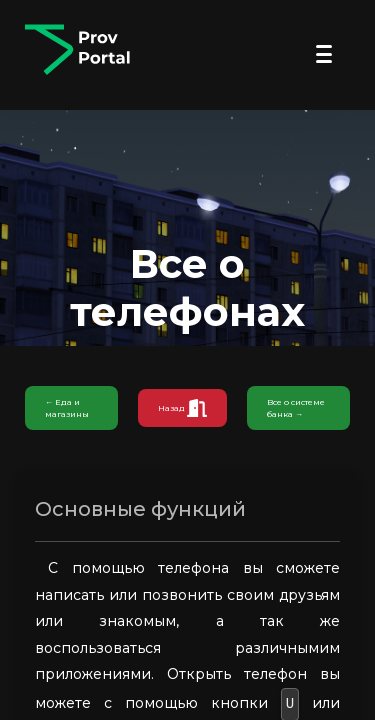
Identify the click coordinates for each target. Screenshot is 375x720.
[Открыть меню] (324, 54)
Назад (182, 408)
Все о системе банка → (296, 408)
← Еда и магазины (67, 408)
